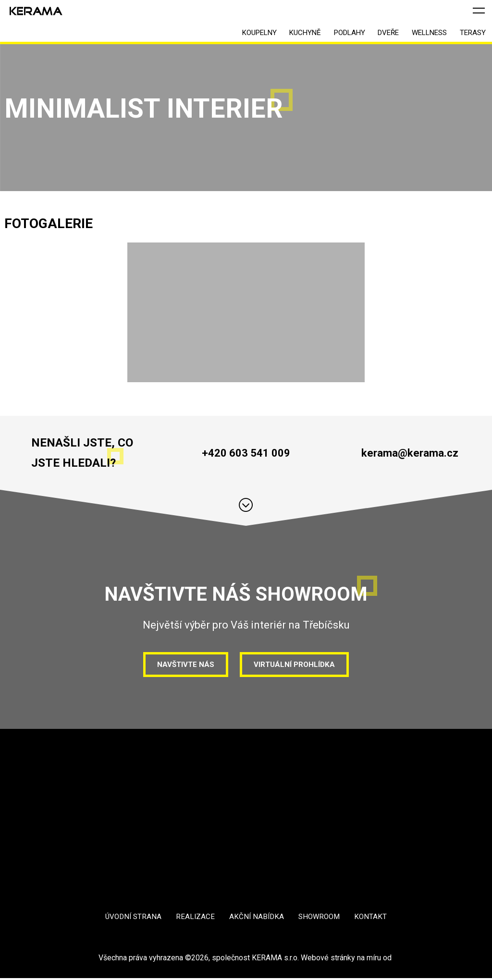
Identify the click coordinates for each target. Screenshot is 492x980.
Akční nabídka (256, 918)
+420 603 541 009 (246, 453)
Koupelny (228, 34)
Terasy (470, 34)
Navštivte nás (184, 665)
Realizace (194, 918)
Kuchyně (280, 34)
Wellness (421, 34)
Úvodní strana (131, 918)
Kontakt (374, 918)
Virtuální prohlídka (296, 665)
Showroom (321, 918)
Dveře (374, 34)
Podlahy (330, 34)
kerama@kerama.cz (410, 453)
